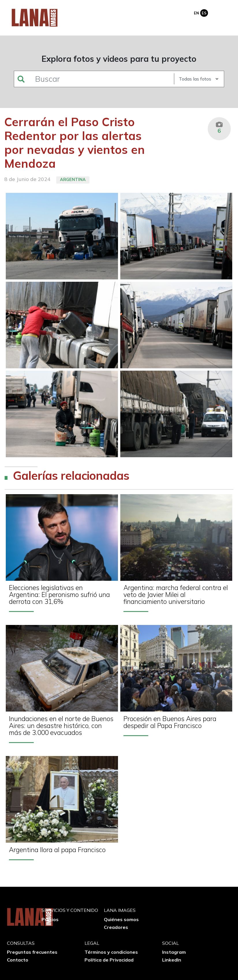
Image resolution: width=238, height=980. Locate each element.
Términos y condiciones (111, 952)
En (196, 13)
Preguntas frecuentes (32, 952)
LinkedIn (172, 960)
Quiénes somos (121, 919)
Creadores (116, 927)
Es (204, 13)
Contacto (18, 960)
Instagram (174, 952)
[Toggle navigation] (223, 13)
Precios (50, 919)
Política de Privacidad (109, 960)
